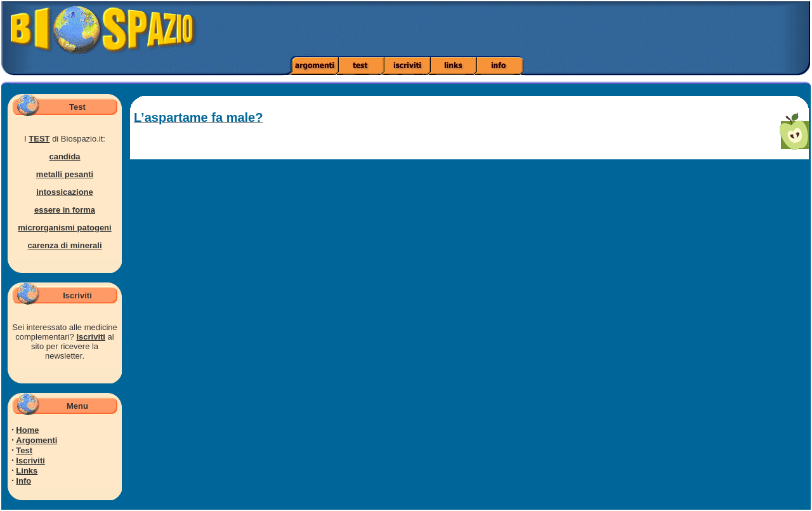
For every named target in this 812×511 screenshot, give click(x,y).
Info (23, 481)
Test (24, 450)
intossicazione (65, 192)
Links (27, 471)
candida (64, 156)
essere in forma (65, 210)
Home (27, 430)
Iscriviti (91, 337)
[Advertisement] (572, 29)
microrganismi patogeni (64, 228)
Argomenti (36, 440)
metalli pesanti (65, 174)
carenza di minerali (64, 245)
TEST (39, 139)
